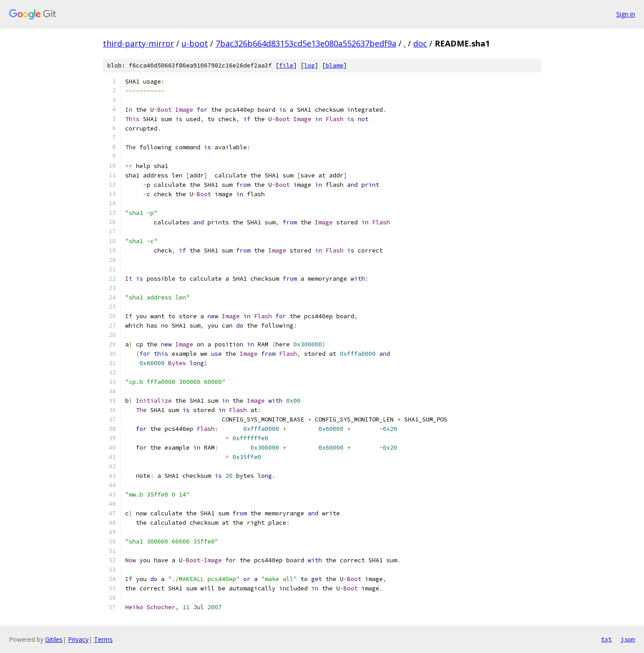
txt (606, 639)
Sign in (626, 14)
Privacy (78, 639)
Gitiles (54, 639)
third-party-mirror (138, 43)
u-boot (195, 43)
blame (335, 65)
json (628, 639)
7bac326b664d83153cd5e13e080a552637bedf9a (306, 43)
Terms (103, 639)
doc (420, 43)
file (286, 65)
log (309, 65)
